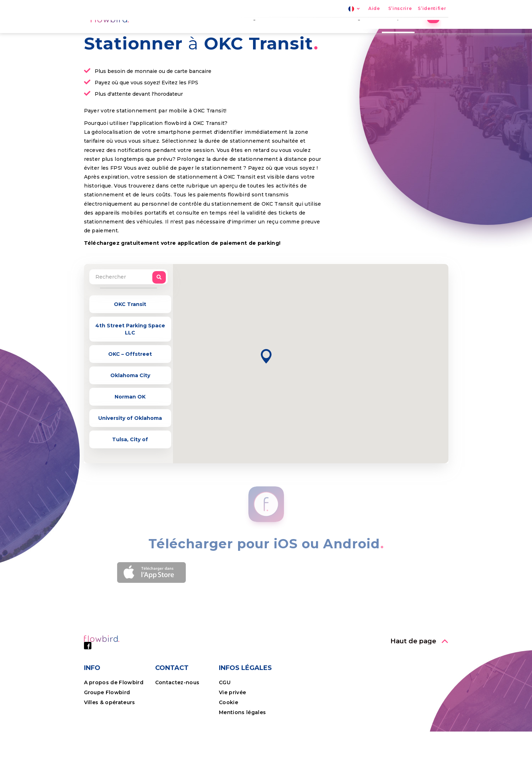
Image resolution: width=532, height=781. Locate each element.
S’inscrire (400, 9)
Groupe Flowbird (108, 742)
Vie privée (232, 742)
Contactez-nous (177, 732)
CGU (225, 732)
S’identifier (432, 9)
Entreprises (405, 34)
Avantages (359, 34)
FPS (283, 34)
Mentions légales (242, 762)
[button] (266, 406)
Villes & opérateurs (110, 752)
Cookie (229, 752)
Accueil (217, 34)
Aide (374, 9)
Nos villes (316, 34)
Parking (252, 34)
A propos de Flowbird (114, 732)
